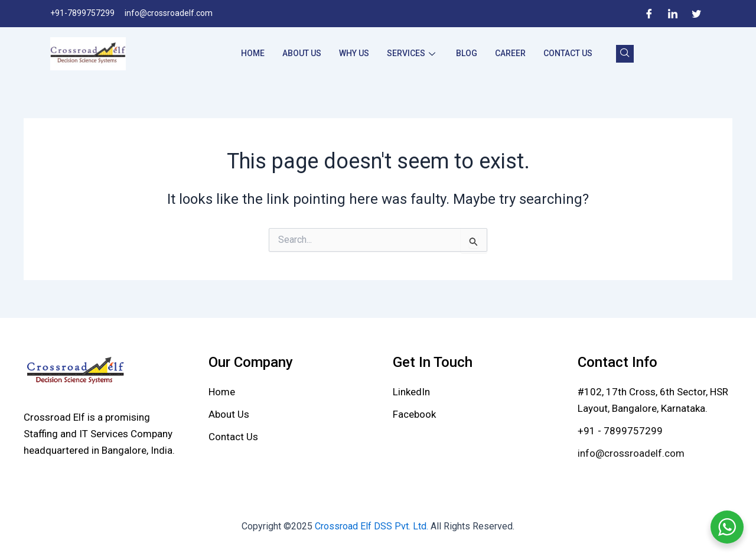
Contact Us (568, 53)
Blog (467, 53)
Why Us (354, 53)
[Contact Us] (233, 437)
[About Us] (229, 414)
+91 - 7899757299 (620, 431)
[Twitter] (696, 14)
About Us (302, 53)
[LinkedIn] (673, 14)
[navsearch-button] (625, 54)
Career (510, 53)
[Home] (222, 392)
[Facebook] (649, 14)
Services (413, 53)
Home (253, 53)
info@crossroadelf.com (631, 453)
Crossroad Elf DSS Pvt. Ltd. (373, 526)
